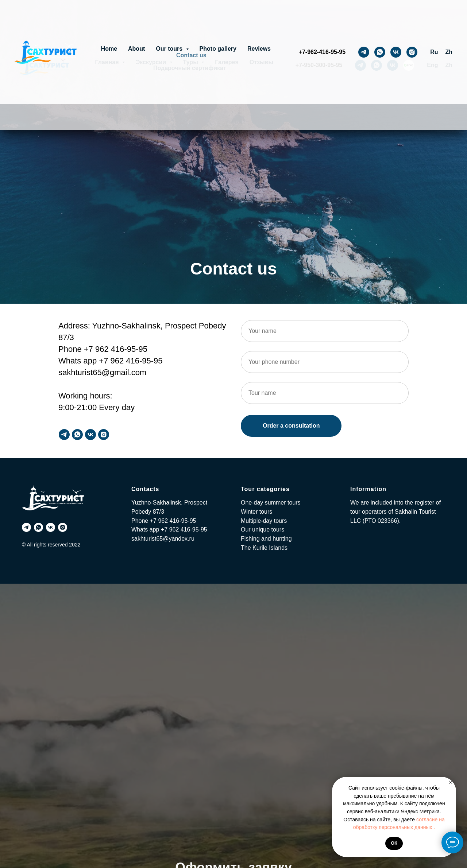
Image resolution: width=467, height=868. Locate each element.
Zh (449, 52)
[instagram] (412, 52)
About (136, 49)
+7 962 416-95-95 (173, 521)
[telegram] (364, 52)
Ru (434, 52)
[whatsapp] (380, 52)
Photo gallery (218, 49)
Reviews (259, 49)
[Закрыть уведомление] (451, 782)
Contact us (191, 55)
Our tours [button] (170, 49)
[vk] (396, 52)
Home (109, 49)
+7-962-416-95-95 (322, 52)
